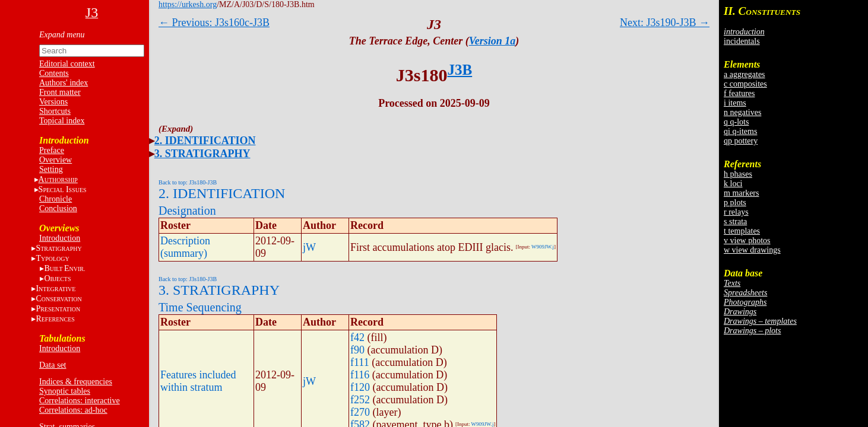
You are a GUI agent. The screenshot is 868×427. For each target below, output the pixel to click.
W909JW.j (543, 247)
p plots (735, 203)
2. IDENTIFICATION (205, 141)
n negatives (742, 112)
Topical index (62, 121)
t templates (742, 231)
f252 (360, 400)
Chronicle (56, 199)
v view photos (747, 240)
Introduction (60, 238)
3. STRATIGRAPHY (202, 154)
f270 (360, 412)
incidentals (742, 41)
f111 (360, 362)
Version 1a (492, 41)
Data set (53, 365)
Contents (54, 73)
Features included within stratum (198, 381)
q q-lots (736, 122)
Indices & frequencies (76, 382)
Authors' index (64, 83)
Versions (53, 102)
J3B (460, 70)
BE (64, 268)
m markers (741, 193)
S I (63, 189)
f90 (357, 350)
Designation (187, 211)
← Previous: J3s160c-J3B (214, 23)
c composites (745, 84)
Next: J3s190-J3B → (665, 23)
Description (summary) (185, 247)
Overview (56, 160)
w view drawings (752, 250)
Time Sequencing (200, 307)
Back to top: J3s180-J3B (188, 182)
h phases (738, 174)
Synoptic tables (65, 391)
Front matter (60, 92)
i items (735, 103)
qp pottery (741, 141)
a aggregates (745, 74)
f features (739, 93)
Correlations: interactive (80, 401)
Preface (52, 150)
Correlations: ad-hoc (73, 410)
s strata (735, 222)
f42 (357, 337)
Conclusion (58, 208)
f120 (360, 387)
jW (309, 247)
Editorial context (67, 64)
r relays (736, 212)
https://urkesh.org (188, 4)
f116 (360, 375)
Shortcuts (55, 111)
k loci (733, 184)
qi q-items (740, 131)
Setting (51, 169)
